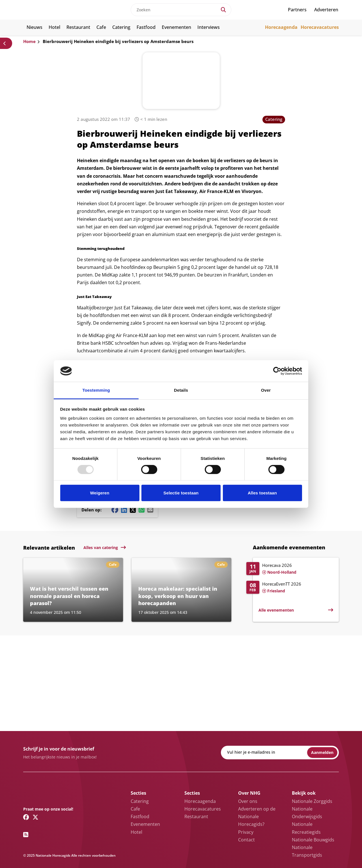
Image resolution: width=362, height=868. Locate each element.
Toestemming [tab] (96, 390)
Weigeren (100, 493)
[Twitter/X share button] (133, 510)
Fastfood (146, 27)
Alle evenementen (276, 610)
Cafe (101, 27)
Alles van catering (101, 547)
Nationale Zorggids (312, 801)
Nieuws (35, 27)
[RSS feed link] (26, 835)
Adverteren (326, 10)
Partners (297, 10)
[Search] (223, 10)
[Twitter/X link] (35, 817)
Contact (246, 840)
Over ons (248, 801)
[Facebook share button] (115, 510)
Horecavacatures (320, 27)
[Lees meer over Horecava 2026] (290, 569)
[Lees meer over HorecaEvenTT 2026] (290, 588)
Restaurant (78, 27)
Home (29, 41)
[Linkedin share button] (124, 510)
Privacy (246, 832)
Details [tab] (181, 390)
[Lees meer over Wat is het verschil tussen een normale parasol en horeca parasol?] (73, 590)
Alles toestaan (262, 493)
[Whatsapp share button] (142, 510)
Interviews (209, 27)
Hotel (54, 27)
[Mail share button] (150, 510)
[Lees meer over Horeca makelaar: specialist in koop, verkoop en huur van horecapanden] (181, 590)
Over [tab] (266, 390)
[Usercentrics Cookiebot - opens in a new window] (277, 371)
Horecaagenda (281, 27)
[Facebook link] (26, 817)
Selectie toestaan (181, 493)
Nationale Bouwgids (313, 840)
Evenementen (176, 27)
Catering (121, 27)
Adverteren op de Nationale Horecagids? (257, 816)
